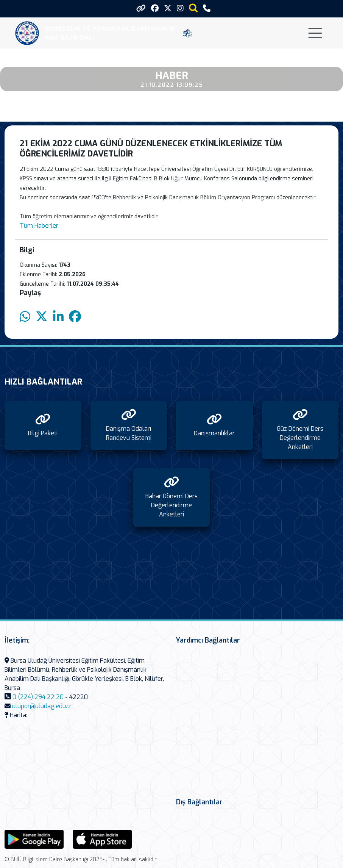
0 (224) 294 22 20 (38, 697)
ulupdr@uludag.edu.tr (42, 706)
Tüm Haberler (39, 226)
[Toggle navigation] (315, 33)
